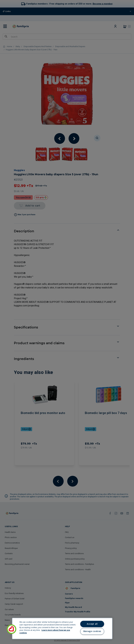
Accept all (92, 624)
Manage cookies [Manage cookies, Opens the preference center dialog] (92, 631)
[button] (12, 629)
